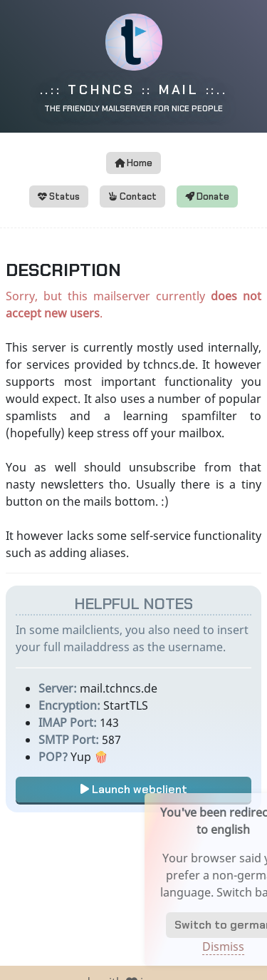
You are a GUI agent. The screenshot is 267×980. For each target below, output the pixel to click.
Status (59, 196)
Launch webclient (134, 789)
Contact (132, 196)
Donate (207, 196)
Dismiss (231, 946)
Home (133, 163)
